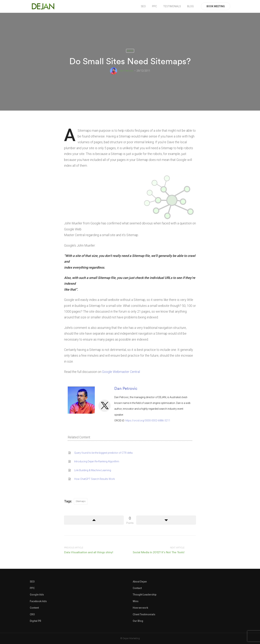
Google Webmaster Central (121, 372)
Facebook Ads (38, 601)
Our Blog (138, 621)
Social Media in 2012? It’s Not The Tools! (159, 552)
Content (34, 608)
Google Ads (37, 595)
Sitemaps (81, 501)
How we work (140, 608)
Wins (136, 601)
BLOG (190, 6)
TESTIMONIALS (172, 6)
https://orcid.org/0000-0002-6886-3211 (148, 420)
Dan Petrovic (126, 71)
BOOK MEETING (216, 6)
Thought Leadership (145, 595)
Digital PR (35, 621)
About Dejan (140, 582)
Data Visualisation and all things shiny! (89, 552)
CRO (32, 614)
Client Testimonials (144, 614)
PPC (154, 6)
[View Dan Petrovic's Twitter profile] (105, 406)
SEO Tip (130, 51)
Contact (137, 588)
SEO (143, 6)
